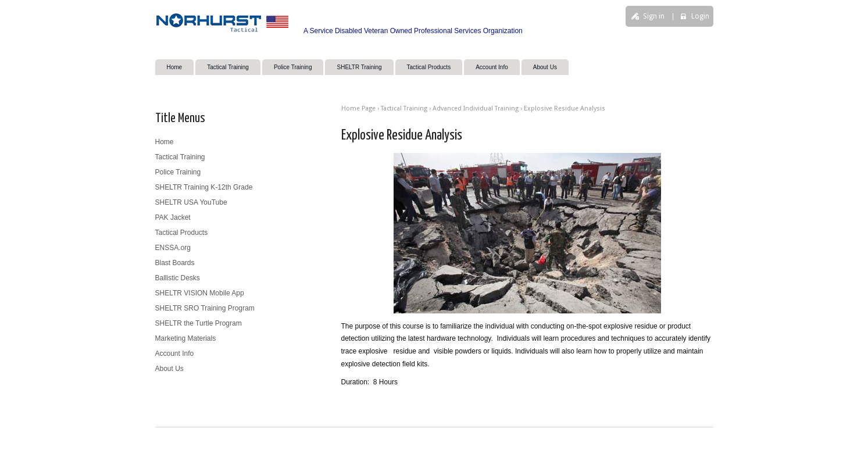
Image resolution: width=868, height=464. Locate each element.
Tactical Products (429, 67)
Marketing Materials (186, 338)
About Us (545, 67)
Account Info (492, 67)
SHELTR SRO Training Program (205, 308)
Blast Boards (175, 263)
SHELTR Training (359, 67)
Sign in (654, 16)
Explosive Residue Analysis (565, 108)
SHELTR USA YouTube (191, 202)
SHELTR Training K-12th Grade (204, 187)
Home (175, 67)
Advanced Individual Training (476, 108)
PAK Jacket (173, 217)
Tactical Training (228, 67)
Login (700, 16)
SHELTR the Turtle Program (199, 323)
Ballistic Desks (178, 278)
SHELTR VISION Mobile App (200, 293)
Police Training (293, 67)
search (608, 56)
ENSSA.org (173, 248)
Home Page (358, 108)
